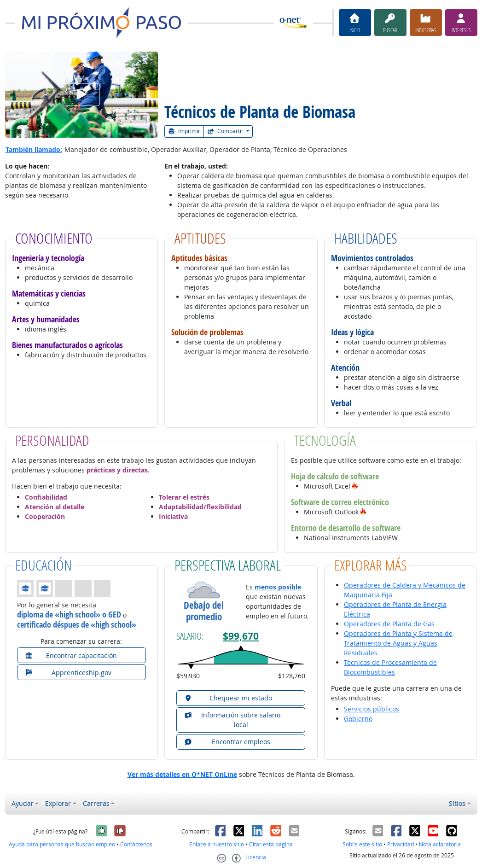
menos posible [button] (278, 587)
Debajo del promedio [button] (204, 611)
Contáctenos (136, 844)
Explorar (58, 803)
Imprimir (184, 131)
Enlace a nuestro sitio (217, 844)
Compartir (226, 131)
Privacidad (401, 844)
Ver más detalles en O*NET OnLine (182, 774)
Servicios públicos (372, 709)
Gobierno (358, 719)
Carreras (96, 803)
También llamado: (34, 149)
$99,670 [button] (241, 636)
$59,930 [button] (188, 676)
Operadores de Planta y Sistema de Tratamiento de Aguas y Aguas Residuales (398, 643)
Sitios (457, 803)
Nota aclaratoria (440, 844)
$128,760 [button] (292, 676)
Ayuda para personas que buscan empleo (62, 844)
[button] (355, 486)
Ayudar (23, 803)
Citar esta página (271, 844)
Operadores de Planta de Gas (389, 624)
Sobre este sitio (362, 844)
